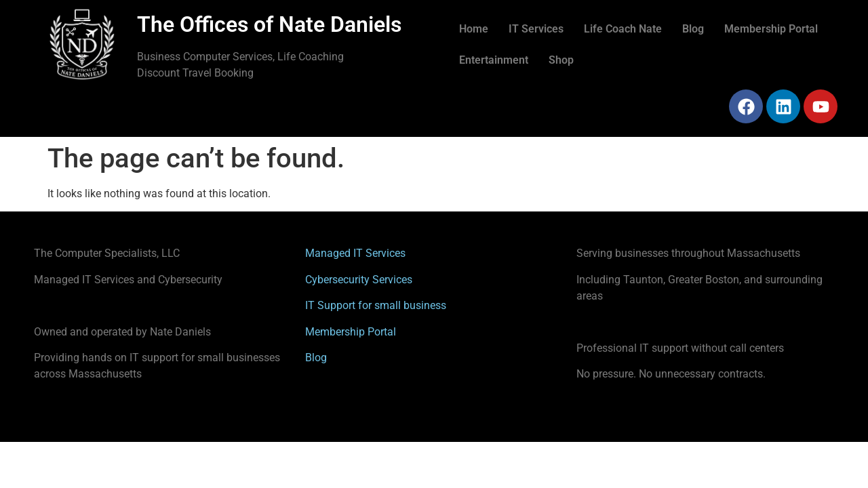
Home (474, 29)
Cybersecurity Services (359, 280)
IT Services (536, 29)
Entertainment (494, 60)
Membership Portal (771, 29)
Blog (693, 29)
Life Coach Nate (623, 29)
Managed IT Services (355, 253)
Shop (561, 60)
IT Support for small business (376, 305)
